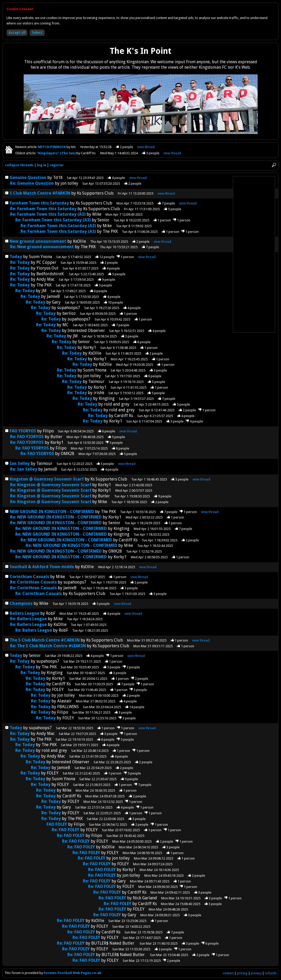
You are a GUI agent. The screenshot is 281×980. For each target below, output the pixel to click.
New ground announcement (38, 241)
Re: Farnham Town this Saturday (43, 209)
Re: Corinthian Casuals (33, 582)
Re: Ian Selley (24, 469)
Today (16, 257)
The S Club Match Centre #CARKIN (45, 640)
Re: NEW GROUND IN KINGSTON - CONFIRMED (56, 517)
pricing (242, 973)
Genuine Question (28, 178)
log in (42, 165)
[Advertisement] (254, 254)
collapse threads (19, 165)
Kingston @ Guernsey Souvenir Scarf (47, 479)
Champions (22, 603)
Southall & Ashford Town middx (42, 567)
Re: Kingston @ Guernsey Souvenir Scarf (51, 485)
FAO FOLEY (57, 824)
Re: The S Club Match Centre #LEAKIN (48, 646)
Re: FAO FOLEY (66, 830)
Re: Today (20, 262)
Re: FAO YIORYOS (27, 437)
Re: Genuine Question (32, 183)
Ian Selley (20, 463)
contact (228, 973)
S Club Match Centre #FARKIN (40, 193)
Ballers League (24, 613)
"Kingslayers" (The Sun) (57, 153)
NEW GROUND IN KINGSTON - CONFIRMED (52, 512)
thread (138, 178)
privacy (256, 973)
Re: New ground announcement (42, 247)
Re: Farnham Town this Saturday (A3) (48, 214)
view (146, 147)
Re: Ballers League (28, 619)
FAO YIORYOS (23, 431)
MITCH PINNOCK (52, 147)
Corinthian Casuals (29, 577)
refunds (271, 973)
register (57, 165)
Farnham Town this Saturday (39, 203)
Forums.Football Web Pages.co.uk (73, 973)
